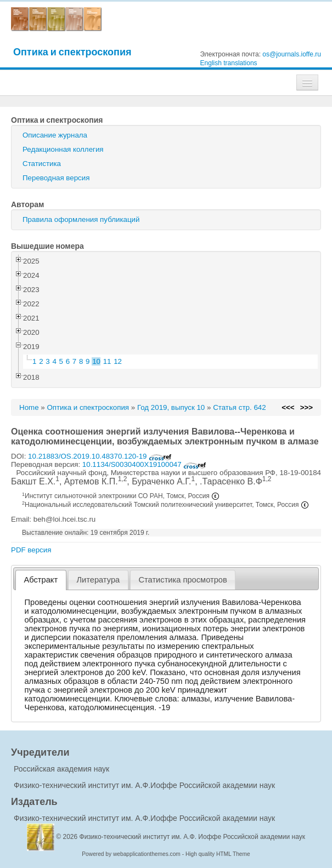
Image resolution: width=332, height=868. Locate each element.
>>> (306, 407)
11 (107, 361)
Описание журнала (55, 135)
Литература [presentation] (98, 580)
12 (118, 361)
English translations (229, 63)
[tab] (41, 580)
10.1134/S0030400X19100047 (145, 464)
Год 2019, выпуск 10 (171, 407)
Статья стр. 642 (240, 407)
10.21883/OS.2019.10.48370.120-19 (100, 456)
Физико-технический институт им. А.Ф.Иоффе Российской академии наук (144, 785)
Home (29, 407)
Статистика (42, 164)
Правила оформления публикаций (81, 219)
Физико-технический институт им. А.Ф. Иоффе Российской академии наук (193, 837)
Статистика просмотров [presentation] (182, 580)
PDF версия (31, 550)
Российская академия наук (61, 769)
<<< (288, 407)
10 (96, 361)
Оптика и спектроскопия (72, 52)
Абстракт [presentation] (41, 580)
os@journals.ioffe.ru (292, 54)
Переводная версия (56, 178)
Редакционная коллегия (63, 149)
